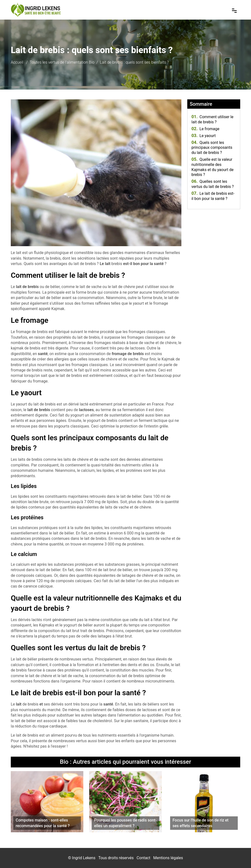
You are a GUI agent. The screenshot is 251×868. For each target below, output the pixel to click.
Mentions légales (168, 858)
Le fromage (205, 129)
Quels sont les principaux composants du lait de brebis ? (212, 148)
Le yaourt (204, 136)
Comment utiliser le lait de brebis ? (212, 119)
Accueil (17, 62)
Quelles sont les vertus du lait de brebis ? (213, 184)
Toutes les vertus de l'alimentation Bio (62, 62)
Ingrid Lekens (84, 858)
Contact (143, 858)
